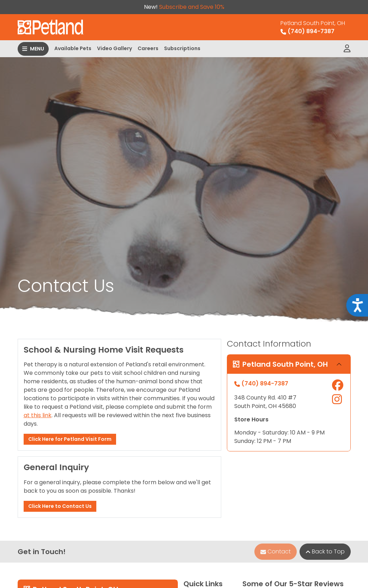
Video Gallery (114, 48)
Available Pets (73, 48)
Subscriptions (182, 48)
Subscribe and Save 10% (192, 7)
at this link (38, 415)
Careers (148, 48)
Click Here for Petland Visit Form (70, 439)
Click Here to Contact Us (60, 506)
